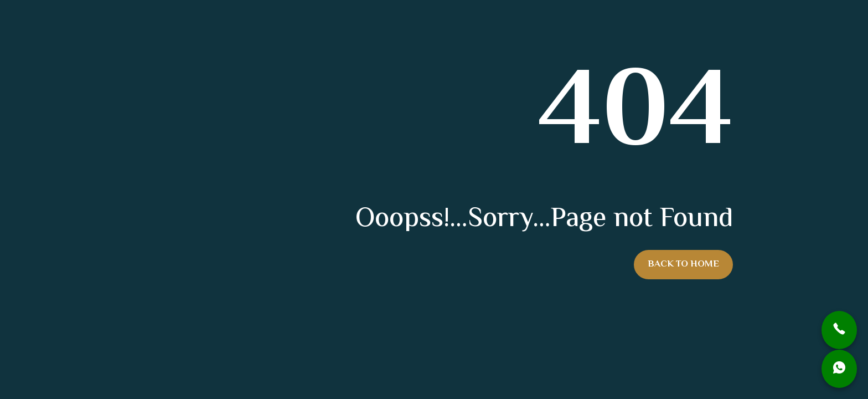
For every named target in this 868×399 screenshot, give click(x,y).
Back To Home (683, 264)
